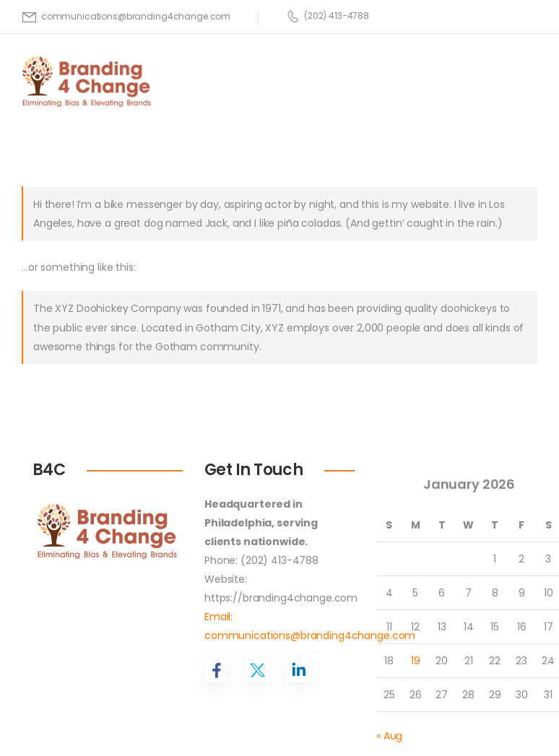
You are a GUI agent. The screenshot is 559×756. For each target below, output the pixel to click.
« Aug (389, 736)
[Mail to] (126, 17)
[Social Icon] (216, 671)
